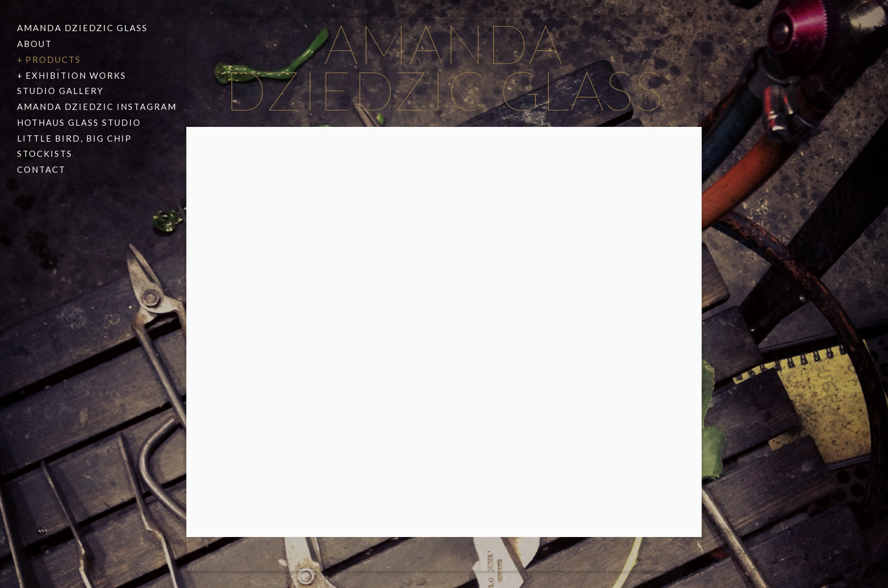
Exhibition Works (76, 75)
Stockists (45, 154)
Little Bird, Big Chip (74, 138)
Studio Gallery (60, 91)
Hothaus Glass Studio (79, 122)
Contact (41, 169)
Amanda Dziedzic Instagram (97, 106)
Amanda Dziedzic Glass (82, 28)
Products (53, 59)
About (35, 44)
